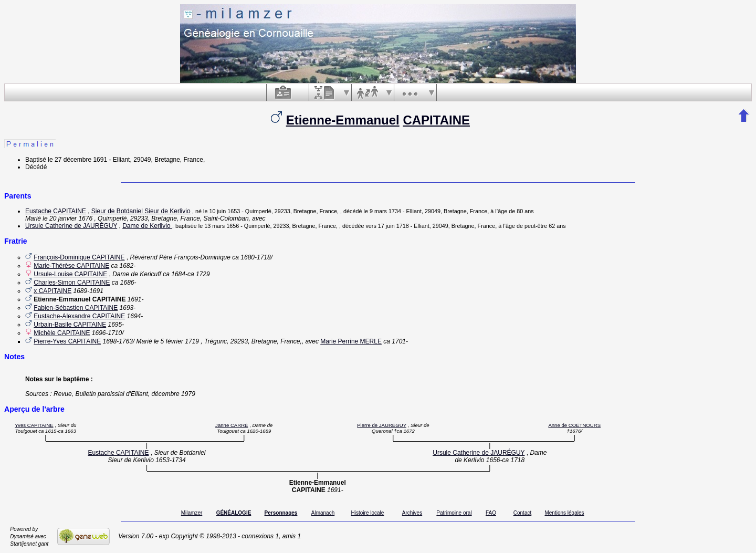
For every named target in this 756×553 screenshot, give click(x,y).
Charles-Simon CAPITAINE (72, 283)
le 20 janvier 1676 (67, 218)
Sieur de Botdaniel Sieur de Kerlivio (141, 211)
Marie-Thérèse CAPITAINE (71, 266)
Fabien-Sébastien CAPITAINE (76, 308)
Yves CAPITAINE (34, 425)
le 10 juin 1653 (222, 211)
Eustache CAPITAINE (56, 211)
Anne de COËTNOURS (574, 425)
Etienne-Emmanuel (343, 120)
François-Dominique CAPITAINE (79, 257)
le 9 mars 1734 (382, 211)
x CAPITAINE (52, 291)
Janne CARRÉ (232, 425)
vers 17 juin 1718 (387, 226)
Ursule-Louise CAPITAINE (70, 274)
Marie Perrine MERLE (351, 341)
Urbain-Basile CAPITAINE (70, 325)
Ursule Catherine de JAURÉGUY (71, 226)
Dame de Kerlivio (147, 226)
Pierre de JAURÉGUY (382, 425)
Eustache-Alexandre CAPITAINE (79, 316)
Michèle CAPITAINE (62, 333)
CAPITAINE (436, 120)
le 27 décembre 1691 (77, 160)
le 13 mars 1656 (219, 226)
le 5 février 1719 (176, 341)
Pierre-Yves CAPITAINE (67, 341)
